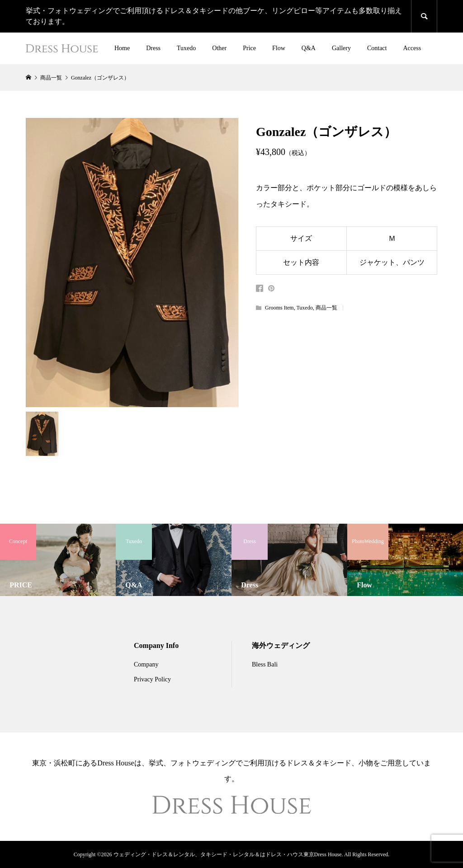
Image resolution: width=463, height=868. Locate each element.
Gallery (341, 48)
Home (122, 48)
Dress (153, 48)
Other (219, 48)
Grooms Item (279, 308)
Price (249, 48)
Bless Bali (265, 664)
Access (412, 48)
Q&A (309, 48)
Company (146, 664)
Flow (279, 48)
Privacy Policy (152, 679)
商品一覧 (326, 308)
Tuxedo (186, 48)
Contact (377, 48)
